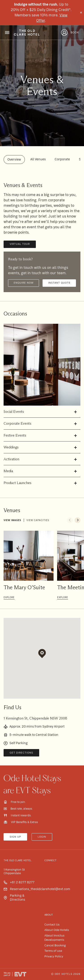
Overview (14, 159)
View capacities (38, 520)
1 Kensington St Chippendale (14, 871)
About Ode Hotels (57, 930)
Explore (9, 597)
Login (42, 837)
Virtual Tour (20, 244)
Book (75, 33)
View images (12, 520)
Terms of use (53, 951)
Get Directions (21, 753)
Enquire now (24, 283)
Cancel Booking (55, 945)
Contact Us (52, 925)
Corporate (62, 159)
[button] (11, 365)
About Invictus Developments (54, 938)
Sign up (15, 837)
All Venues (38, 159)
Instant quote (59, 283)
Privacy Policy (54, 956)
